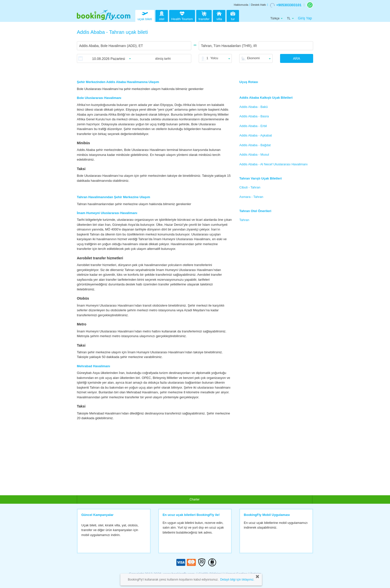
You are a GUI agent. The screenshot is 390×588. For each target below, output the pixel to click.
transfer (204, 15)
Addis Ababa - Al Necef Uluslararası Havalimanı (273, 164)
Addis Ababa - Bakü (253, 107)
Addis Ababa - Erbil (253, 126)
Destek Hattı (259, 5)
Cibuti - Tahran (250, 187)
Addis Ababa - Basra (254, 116)
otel (162, 15)
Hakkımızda (241, 5)
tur (233, 15)
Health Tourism (182, 16)
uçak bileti (145, 15)
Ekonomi (253, 58)
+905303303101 (286, 5)
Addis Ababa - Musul (254, 155)
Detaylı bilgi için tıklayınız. (237, 580)
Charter (195, 499)
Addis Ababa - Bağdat (255, 145)
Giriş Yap (305, 18)
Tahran (244, 220)
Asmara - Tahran (251, 197)
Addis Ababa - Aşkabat (256, 135)
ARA (297, 58)
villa (219, 15)
